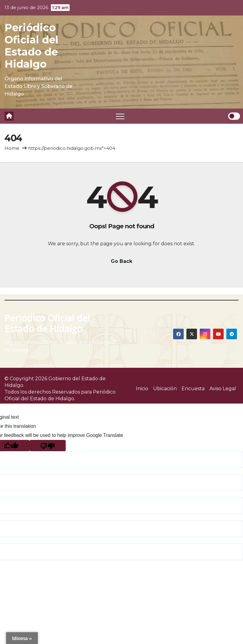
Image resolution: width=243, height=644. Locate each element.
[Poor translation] (48, 446)
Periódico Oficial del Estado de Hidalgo (31, 46)
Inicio (142, 389)
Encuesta (193, 389)
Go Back (121, 261)
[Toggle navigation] (120, 116)
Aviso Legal (223, 389)
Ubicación (165, 389)
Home (12, 148)
